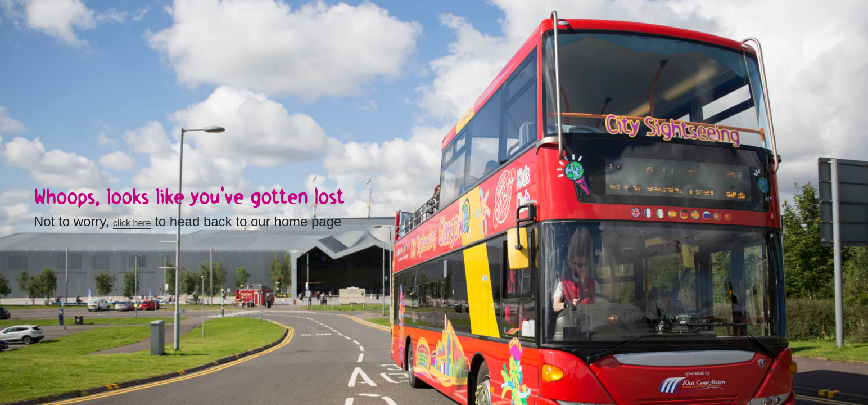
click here (132, 223)
